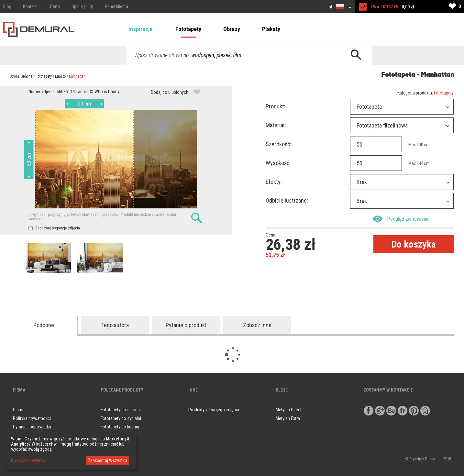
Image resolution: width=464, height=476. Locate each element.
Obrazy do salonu (117, 436)
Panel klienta (116, 6)
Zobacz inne (257, 325)
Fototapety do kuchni (120, 427)
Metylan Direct (289, 410)
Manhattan (77, 76)
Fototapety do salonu (120, 410)
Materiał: (276, 125)
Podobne (44, 325)
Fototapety (188, 29)
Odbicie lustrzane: (287, 200)
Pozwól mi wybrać (28, 460)
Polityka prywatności (32, 418)
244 (420, 163)
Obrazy (232, 29)
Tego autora (115, 325)
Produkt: (276, 106)
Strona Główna (21, 76)
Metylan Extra (288, 418)
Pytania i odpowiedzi (32, 427)
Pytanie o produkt (186, 325)
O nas (18, 410)
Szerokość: (278, 144)
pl (340, 7)
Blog (7, 6)
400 (420, 145)
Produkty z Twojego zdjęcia (214, 410)
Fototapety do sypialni (121, 418)
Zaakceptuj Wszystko (107, 460)
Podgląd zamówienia (401, 219)
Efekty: (274, 182)
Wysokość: (278, 163)
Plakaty (271, 29)
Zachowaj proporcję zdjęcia (54, 228)
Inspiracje (140, 29)
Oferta (54, 6)
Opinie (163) (82, 6)
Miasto (60, 76)
